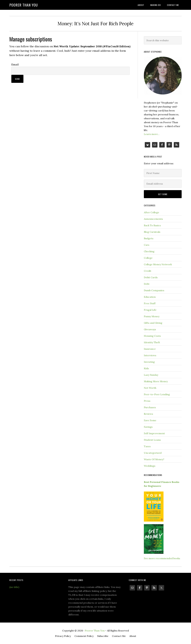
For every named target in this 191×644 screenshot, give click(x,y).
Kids (146, 368)
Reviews (148, 414)
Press (147, 401)
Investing (149, 362)
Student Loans (152, 440)
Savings (148, 427)
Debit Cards (151, 277)
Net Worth (150, 388)
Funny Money (152, 316)
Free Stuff (150, 303)
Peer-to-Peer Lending (157, 394)
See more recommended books (162, 558)
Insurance (150, 349)
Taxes (147, 446)
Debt (147, 284)
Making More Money (156, 381)
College (148, 258)
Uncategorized (153, 453)
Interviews (150, 355)
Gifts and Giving (153, 323)
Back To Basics (152, 225)
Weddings (150, 466)
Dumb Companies (154, 290)
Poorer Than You (24, 5)
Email (15, 64)
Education (150, 297)
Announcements (153, 219)
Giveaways (150, 329)
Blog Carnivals (152, 232)
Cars (147, 245)
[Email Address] (163, 184)
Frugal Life (150, 310)
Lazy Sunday (151, 375)
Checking (149, 251)
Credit (148, 271)
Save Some (150, 420)
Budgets (149, 238)
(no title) (14, 587)
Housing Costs (152, 336)
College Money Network (158, 264)
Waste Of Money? (154, 459)
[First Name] (163, 173)
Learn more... (152, 134)
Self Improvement (154, 433)
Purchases (150, 407)
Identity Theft (152, 342)
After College (151, 212)
